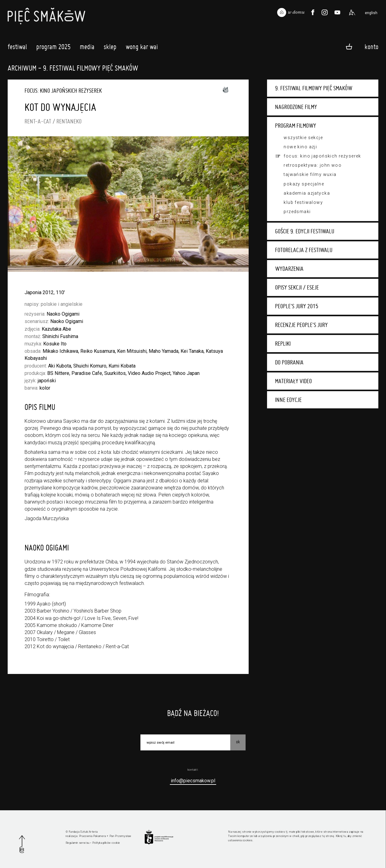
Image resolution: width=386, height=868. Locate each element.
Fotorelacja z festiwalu (304, 250)
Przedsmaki (297, 212)
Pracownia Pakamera (93, 836)
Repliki (283, 344)
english (371, 13)
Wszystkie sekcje (303, 138)
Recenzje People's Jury (301, 325)
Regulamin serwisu (78, 843)
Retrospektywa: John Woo (313, 165)
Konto (371, 46)
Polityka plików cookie (106, 843)
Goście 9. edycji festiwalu (305, 231)
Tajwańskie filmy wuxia (310, 174)
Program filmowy (296, 126)
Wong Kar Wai (142, 48)
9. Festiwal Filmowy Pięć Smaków (314, 88)
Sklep (110, 48)
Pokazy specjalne (304, 184)
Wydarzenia (289, 269)
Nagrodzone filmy (296, 107)
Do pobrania (289, 362)
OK (238, 742)
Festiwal (17, 48)
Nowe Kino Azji (300, 147)
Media (87, 48)
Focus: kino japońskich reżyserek (322, 156)
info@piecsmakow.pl (193, 781)
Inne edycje (288, 400)
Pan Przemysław (120, 836)
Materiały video (293, 381)
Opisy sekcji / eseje (297, 287)
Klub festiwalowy (303, 202)
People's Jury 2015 (297, 306)
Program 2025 (53, 48)
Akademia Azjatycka (307, 193)
